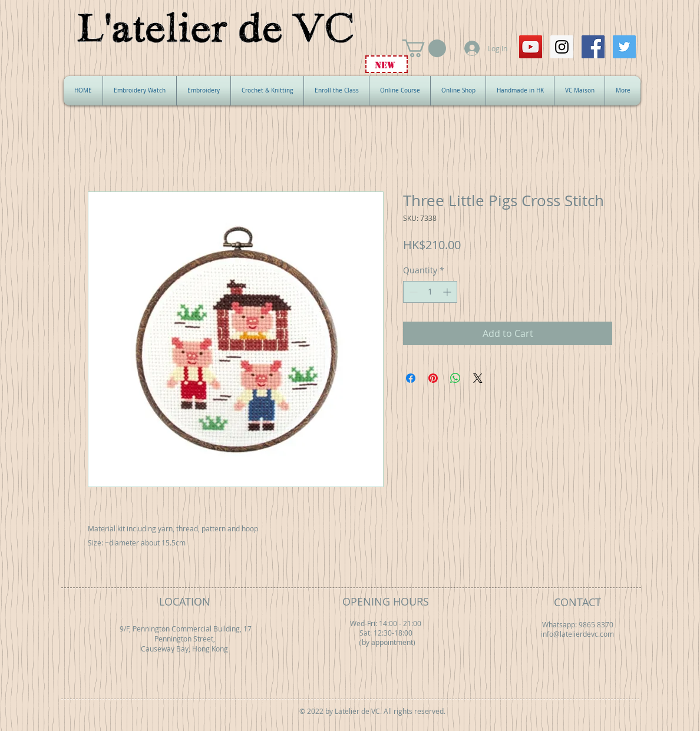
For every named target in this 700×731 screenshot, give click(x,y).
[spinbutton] (430, 292)
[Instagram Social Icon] (562, 47)
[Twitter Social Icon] (624, 47)
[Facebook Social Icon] (593, 47)
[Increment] (448, 292)
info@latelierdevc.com (577, 634)
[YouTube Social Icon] (531, 47)
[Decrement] (412, 292)
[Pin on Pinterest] (433, 378)
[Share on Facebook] (411, 378)
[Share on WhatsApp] (455, 378)
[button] (424, 48)
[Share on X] (478, 378)
